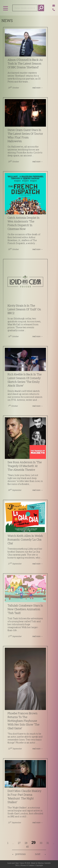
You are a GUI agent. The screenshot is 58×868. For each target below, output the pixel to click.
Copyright (39, 865)
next (38, 854)
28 (26, 843)
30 (41, 843)
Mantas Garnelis (44, 863)
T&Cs (17, 865)
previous (20, 854)
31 (48, 843)
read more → (38, 88)
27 (19, 843)
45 (27, 847)
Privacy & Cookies (27, 865)
